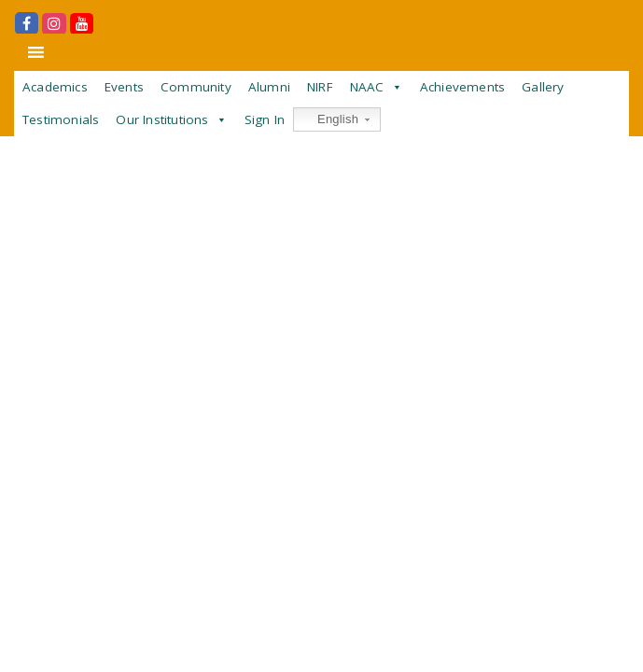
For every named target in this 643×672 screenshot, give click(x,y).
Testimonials (61, 119)
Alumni (269, 87)
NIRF (320, 87)
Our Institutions (162, 119)
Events (124, 87)
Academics (55, 87)
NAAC (367, 87)
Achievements (462, 87)
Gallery (543, 87)
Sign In (265, 119)
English (328, 120)
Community (196, 87)
